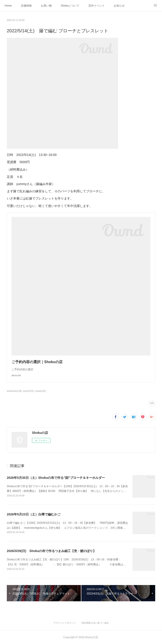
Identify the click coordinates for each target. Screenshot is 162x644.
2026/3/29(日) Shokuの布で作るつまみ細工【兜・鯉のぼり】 (51, 551)
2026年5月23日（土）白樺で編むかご (34, 514)
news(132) (41, 391)
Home (8, 6)
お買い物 (46, 6)
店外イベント (97, 6)
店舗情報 (26, 6)
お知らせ (119, 6)
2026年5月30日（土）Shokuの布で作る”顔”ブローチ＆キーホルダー (56, 478)
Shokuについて (70, 6)
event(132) (29, 391)
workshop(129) (14, 391)
